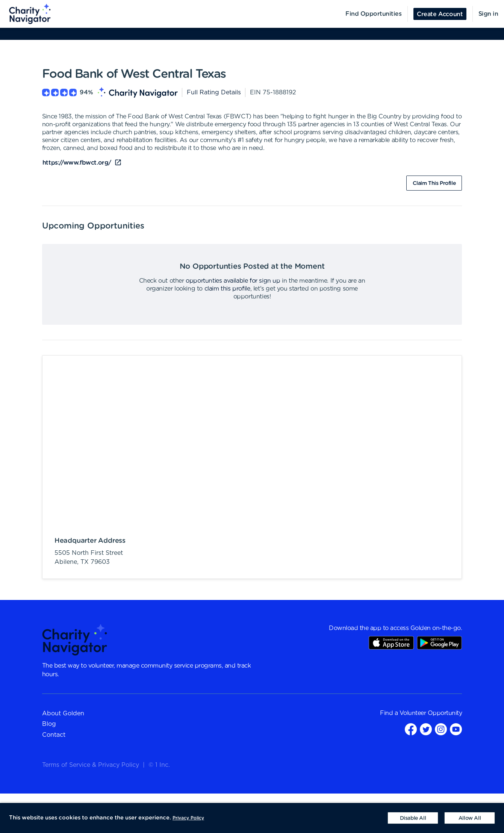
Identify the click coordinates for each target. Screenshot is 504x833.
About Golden (63, 713)
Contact (54, 735)
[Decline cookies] (413, 818)
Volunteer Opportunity (431, 713)
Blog (49, 724)
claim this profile (227, 289)
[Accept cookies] (470, 818)
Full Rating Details (214, 92)
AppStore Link (391, 643)
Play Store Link (439, 643)
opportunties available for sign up (233, 281)
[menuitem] (26, 14)
